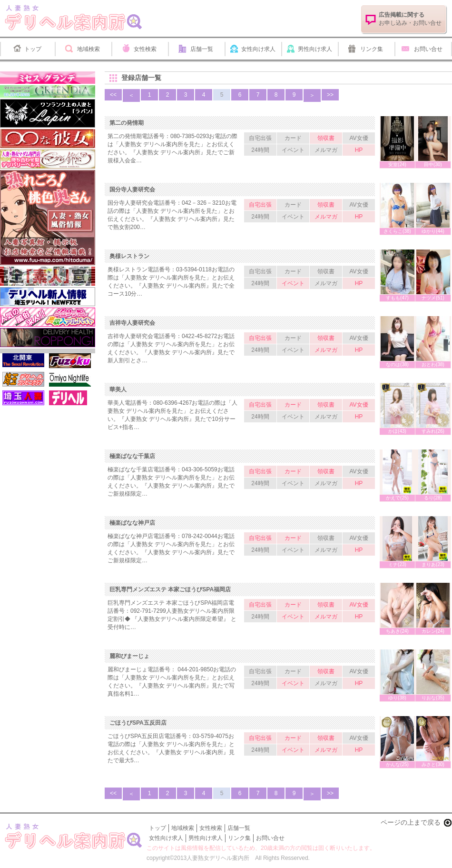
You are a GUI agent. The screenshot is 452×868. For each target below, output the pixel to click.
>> (330, 95)
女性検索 (145, 49)
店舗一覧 (202, 49)
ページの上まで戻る (411, 822)
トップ (33, 49)
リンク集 (372, 49)
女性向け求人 (258, 49)
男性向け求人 (315, 49)
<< (113, 95)
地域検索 (88, 49)
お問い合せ (428, 49)
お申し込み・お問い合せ (410, 19)
